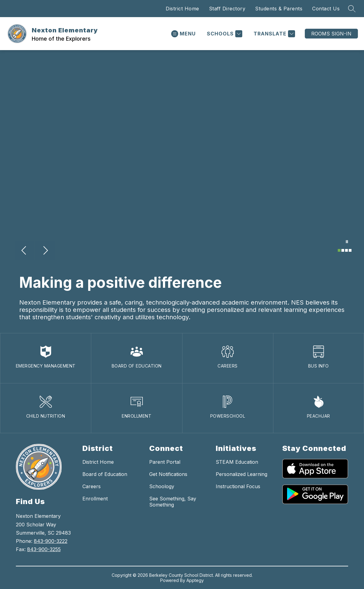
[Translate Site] (274, 34)
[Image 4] (350, 250)
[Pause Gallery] (347, 242)
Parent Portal (165, 462)
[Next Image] (45, 251)
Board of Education (105, 474)
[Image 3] (346, 250)
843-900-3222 (51, 541)
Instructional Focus (238, 486)
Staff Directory (227, 9)
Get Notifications (168, 474)
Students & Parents (279, 9)
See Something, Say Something (173, 502)
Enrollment (95, 499)
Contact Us (326, 9)
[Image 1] (339, 250)
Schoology (162, 486)
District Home (182, 9)
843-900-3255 (44, 549)
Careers (92, 486)
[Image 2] (343, 250)
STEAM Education (237, 462)
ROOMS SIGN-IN (331, 34)
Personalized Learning (241, 474)
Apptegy (195, 580)
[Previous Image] (24, 251)
